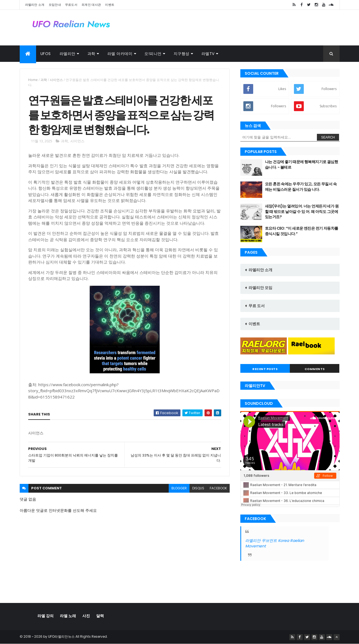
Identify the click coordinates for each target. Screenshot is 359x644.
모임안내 (55, 5)
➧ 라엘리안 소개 (258, 270)
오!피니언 (153, 54)
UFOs (46, 54)
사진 (86, 616)
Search (328, 137)
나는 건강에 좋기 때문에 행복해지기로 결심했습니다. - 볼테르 (302, 164)
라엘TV (208, 54)
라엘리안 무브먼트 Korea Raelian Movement (275, 543)
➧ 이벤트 (252, 324)
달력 (100, 616)
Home (33, 80)
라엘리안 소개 (35, 5)
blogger (179, 488)
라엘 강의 (46, 616)
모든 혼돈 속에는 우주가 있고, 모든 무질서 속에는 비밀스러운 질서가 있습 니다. (301, 187)
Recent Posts (265, 369)
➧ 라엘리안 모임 (258, 288)
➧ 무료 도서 (255, 306)
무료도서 (71, 5)
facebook (218, 488)
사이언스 (56, 80)
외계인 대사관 (91, 5)
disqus (198, 488)
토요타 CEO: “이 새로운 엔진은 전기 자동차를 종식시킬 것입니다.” (302, 231)
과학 (91, 54)
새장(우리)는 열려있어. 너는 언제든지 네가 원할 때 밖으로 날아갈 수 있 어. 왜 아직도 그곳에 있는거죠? (302, 211)
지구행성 (182, 54)
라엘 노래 (68, 616)
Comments (315, 369)
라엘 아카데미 (120, 54)
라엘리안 (68, 54)
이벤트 (110, 5)
